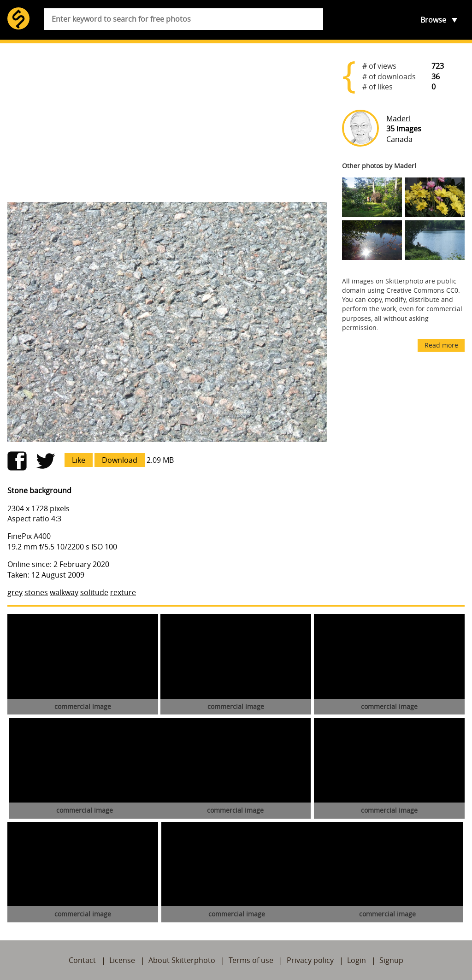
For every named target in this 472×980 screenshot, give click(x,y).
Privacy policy (310, 960)
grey (15, 592)
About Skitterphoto (182, 960)
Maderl (398, 118)
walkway (64, 592)
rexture (123, 592)
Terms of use (251, 960)
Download (120, 460)
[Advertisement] (167, 123)
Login (357, 960)
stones (36, 592)
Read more (441, 345)
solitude (94, 592)
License (122, 960)
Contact (82, 960)
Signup (391, 960)
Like (79, 460)
